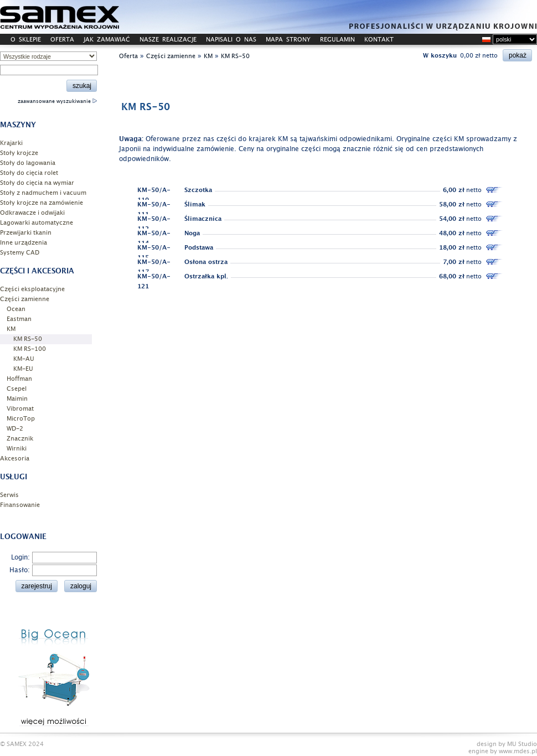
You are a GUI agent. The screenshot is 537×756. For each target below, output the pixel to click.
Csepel (17, 389)
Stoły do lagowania (28, 163)
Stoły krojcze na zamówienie (42, 203)
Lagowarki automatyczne (37, 223)
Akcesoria (15, 459)
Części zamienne (25, 299)
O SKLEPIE (26, 40)
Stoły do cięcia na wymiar (37, 183)
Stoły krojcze (19, 153)
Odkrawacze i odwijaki (32, 213)
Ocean (16, 309)
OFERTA (62, 40)
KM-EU (23, 369)
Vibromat (20, 409)
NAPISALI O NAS (231, 40)
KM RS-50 (28, 339)
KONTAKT (379, 40)
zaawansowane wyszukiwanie (57, 101)
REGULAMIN (337, 40)
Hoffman (19, 379)
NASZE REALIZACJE (168, 40)
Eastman (19, 319)
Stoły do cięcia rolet (29, 173)
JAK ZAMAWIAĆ (107, 40)
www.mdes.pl (518, 751)
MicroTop (21, 419)
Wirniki (17, 449)
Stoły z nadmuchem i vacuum (43, 193)
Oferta (128, 56)
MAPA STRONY (288, 40)
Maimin (17, 399)
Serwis (9, 495)
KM (11, 329)
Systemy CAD (20, 253)
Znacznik (20, 439)
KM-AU (24, 359)
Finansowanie (20, 505)
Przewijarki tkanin (26, 233)
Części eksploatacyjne (32, 289)
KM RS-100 (30, 349)
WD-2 (15, 429)
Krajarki (11, 143)
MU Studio (522, 744)
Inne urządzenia (24, 243)
